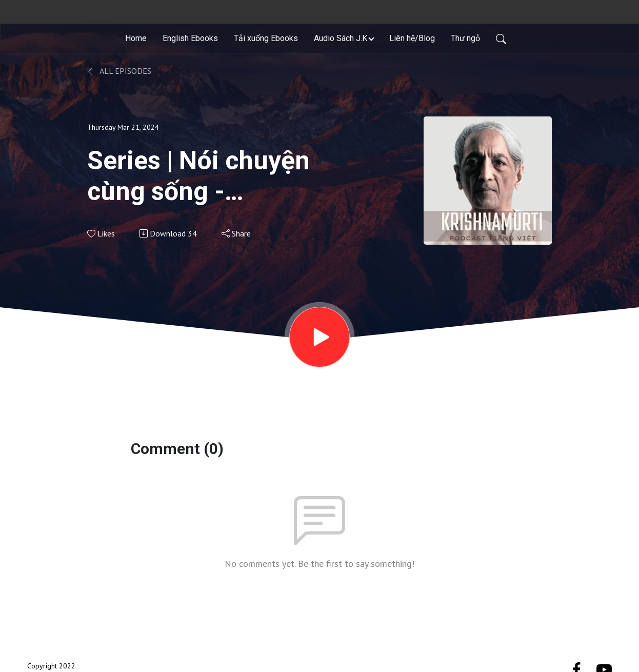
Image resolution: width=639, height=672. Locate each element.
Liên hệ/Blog (412, 38)
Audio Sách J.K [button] (341, 38)
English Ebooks (190, 38)
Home (136, 38)
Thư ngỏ (465, 38)
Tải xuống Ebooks (266, 38)
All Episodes (119, 71)
